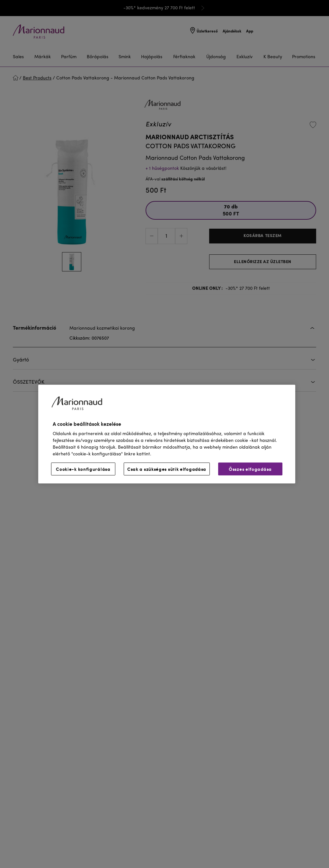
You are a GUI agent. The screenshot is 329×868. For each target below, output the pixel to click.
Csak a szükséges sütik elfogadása (167, 469)
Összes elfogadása (250, 469)
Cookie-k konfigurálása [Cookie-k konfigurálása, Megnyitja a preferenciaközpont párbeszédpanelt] (83, 469)
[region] (167, 434)
